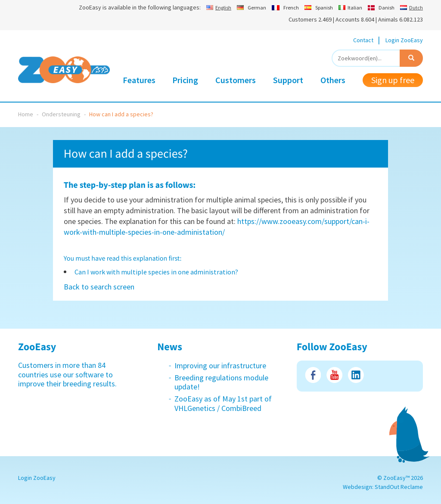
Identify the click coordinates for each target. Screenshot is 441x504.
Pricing (185, 80)
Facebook (313, 375)
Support (288, 80)
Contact (363, 40)
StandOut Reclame (399, 487)
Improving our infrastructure (220, 366)
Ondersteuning (61, 114)
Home (26, 114)
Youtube (334, 375)
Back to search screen (99, 287)
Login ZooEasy (404, 40)
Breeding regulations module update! (221, 382)
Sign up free (393, 80)
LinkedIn (356, 375)
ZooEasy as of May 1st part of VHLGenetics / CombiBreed (223, 403)
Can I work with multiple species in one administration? (156, 272)
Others (333, 80)
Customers (236, 80)
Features (139, 80)
